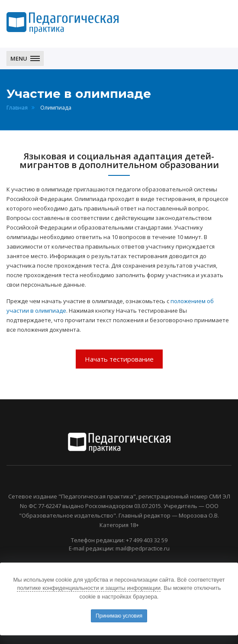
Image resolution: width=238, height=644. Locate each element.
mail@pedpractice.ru (143, 548)
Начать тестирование (119, 359)
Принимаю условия (119, 616)
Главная (17, 108)
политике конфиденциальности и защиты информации (89, 588)
